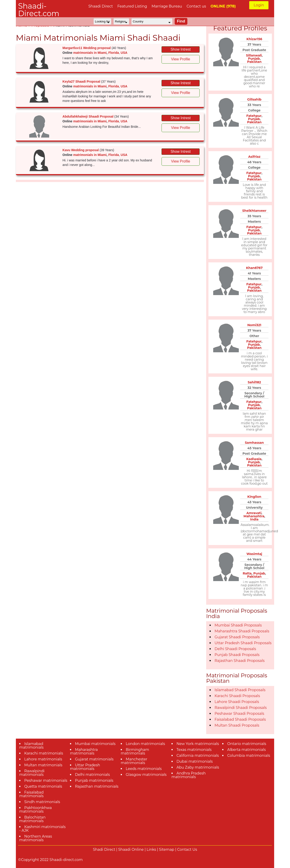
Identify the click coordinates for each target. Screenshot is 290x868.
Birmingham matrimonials (135, 751)
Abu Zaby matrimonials (198, 767)
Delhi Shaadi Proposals (235, 649)
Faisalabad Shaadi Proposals (240, 719)
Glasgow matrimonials (146, 775)
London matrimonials (145, 744)
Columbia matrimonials (249, 756)
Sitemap (167, 850)
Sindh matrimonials (42, 802)
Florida (114, 53)
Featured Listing (132, 6)
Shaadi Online (131, 850)
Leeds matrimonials (144, 769)
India (254, 519)
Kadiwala (254, 459)
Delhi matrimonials (92, 775)
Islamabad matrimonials (31, 746)
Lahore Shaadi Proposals (237, 702)
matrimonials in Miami (90, 53)
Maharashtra (254, 516)
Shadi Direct (104, 850)
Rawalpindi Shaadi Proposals (241, 708)
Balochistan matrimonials (32, 819)
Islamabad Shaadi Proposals (240, 690)
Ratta (247, 573)
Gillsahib (254, 99)
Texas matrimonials (194, 750)
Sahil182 (254, 382)
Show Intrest (181, 49)
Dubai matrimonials (195, 761)
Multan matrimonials (43, 765)
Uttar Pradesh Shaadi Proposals (243, 643)
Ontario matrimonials (247, 744)
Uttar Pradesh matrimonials (85, 767)
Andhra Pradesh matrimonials (189, 775)
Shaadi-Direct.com (39, 10)
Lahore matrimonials (43, 759)
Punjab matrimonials (94, 780)
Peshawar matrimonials (46, 780)
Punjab (254, 59)
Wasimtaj (254, 554)
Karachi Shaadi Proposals (237, 696)
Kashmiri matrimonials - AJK (42, 829)
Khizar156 (254, 39)
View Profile (181, 59)
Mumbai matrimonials (95, 744)
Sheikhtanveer (254, 211)
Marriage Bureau (167, 6)
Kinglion (254, 497)
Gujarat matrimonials (94, 759)
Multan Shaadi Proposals (237, 725)
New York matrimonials (198, 744)
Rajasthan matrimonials (97, 786)
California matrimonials (198, 756)
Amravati (254, 513)
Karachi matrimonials (44, 753)
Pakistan (254, 62)
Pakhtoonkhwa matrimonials (36, 810)
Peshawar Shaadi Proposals (239, 714)
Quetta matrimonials (43, 786)
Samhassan (254, 443)
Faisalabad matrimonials (31, 794)
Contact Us (187, 850)
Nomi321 (254, 325)
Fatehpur (254, 116)
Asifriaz (254, 157)
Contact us (196, 6)
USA (124, 53)
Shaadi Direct (101, 6)
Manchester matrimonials (134, 761)
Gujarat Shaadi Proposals (237, 637)
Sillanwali (254, 55)
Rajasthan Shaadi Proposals (240, 661)
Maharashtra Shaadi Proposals (242, 631)
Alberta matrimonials (246, 750)
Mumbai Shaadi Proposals (238, 625)
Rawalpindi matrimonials (32, 773)
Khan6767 (254, 268)
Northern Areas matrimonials (36, 838)
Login (259, 5)
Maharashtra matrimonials (84, 751)
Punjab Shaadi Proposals (237, 655)
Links (151, 850)
